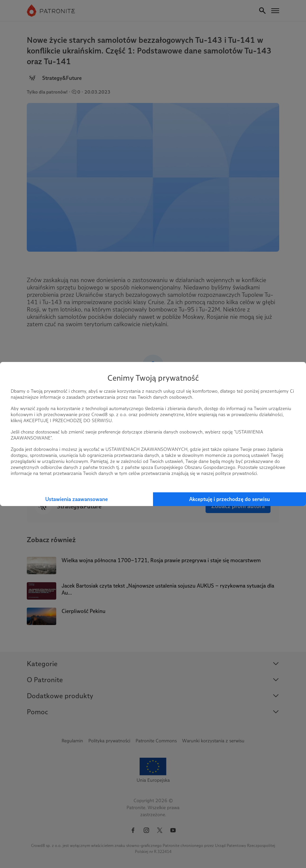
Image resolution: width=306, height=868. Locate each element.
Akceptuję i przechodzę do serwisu (229, 499)
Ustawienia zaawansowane (76, 499)
